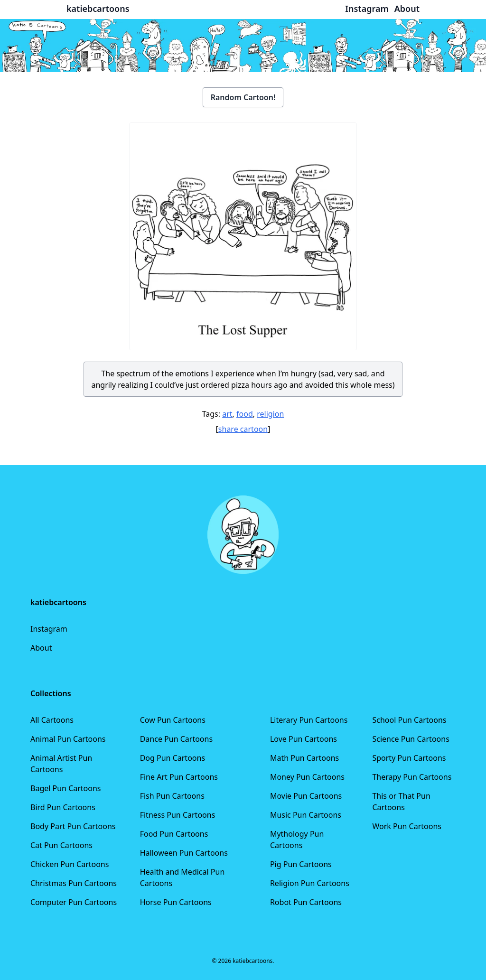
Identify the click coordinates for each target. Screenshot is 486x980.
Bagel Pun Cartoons (66, 788)
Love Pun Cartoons (304, 739)
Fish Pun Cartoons (172, 796)
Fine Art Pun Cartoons (179, 777)
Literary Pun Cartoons (309, 720)
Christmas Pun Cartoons (74, 883)
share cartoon (243, 429)
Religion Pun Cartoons (310, 883)
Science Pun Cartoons (411, 739)
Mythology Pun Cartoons (297, 840)
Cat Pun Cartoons (61, 845)
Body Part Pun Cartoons (73, 826)
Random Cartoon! (243, 97)
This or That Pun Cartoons (401, 802)
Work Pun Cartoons (407, 826)
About (41, 648)
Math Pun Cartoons (304, 758)
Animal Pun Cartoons (68, 739)
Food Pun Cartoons (174, 834)
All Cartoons (52, 720)
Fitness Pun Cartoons (178, 815)
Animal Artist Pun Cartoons (61, 764)
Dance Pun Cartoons (176, 739)
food (245, 414)
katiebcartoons (98, 9)
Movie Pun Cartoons (306, 796)
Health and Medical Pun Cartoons (182, 877)
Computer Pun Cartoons (74, 902)
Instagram (49, 629)
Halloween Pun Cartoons (184, 853)
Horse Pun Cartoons (176, 902)
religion (270, 414)
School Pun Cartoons (409, 720)
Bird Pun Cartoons (63, 807)
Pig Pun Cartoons (301, 864)
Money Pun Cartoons (307, 777)
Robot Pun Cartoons (306, 902)
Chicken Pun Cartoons (70, 864)
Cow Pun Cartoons (173, 720)
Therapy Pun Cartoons (412, 777)
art (227, 414)
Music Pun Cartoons (306, 815)
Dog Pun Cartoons (173, 758)
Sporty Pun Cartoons (409, 758)
